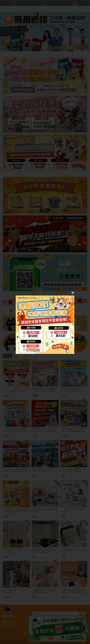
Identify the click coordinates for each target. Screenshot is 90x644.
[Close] (73, 292)
